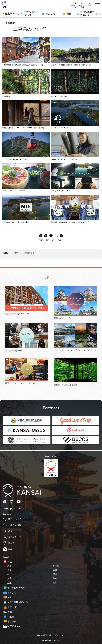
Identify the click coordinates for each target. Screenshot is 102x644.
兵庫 (9, 578)
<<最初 (41, 240)
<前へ (47, 240)
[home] (36, 5)
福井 (9, 574)
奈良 (55, 570)
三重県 (15, 253)
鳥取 (55, 583)
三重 (9, 583)
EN (19, 509)
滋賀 (55, 574)
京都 (9, 570)
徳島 (55, 578)
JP (15, 509)
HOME (5, 253)
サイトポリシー (59, 635)
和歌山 (56, 566)
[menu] (97, 5)
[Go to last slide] (18, 14)
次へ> (55, 240)
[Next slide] (100, 14)
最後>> (61, 240)
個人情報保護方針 (44, 635)
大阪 (9, 566)
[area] (8, 14)
